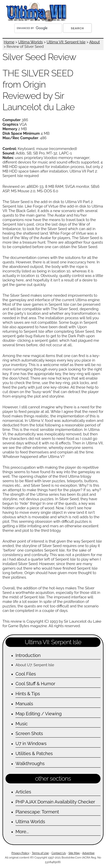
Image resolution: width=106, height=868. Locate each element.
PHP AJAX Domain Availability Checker (55, 802)
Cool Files (26, 674)
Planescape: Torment (37, 812)
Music (22, 724)
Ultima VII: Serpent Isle (66, 42)
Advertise (88, 853)
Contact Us (59, 853)
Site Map (74, 853)
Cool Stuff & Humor (35, 684)
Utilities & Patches (34, 753)
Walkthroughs (30, 763)
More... (22, 832)
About (94, 42)
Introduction (28, 655)
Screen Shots (29, 733)
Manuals (24, 704)
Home (9, 42)
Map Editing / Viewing (39, 714)
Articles (23, 792)
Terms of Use (40, 853)
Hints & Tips (28, 694)
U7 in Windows (31, 743)
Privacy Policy (20, 853)
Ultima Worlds (30, 42)
